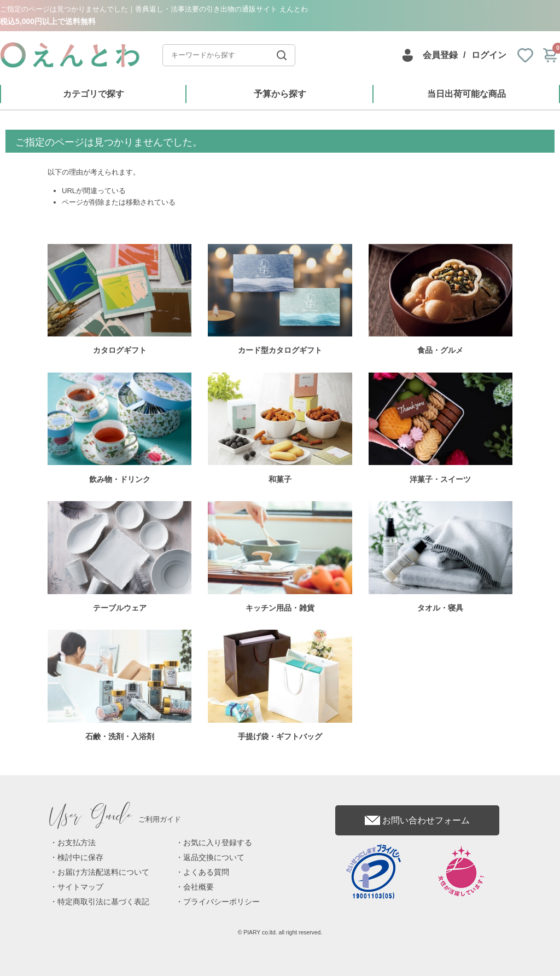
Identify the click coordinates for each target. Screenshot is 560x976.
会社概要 (199, 887)
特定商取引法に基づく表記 (103, 902)
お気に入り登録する (218, 843)
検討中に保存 (80, 858)
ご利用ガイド (115, 819)
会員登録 (440, 55)
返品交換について (214, 858)
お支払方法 (77, 843)
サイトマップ (80, 887)
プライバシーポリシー (221, 902)
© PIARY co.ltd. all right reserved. (280, 933)
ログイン (489, 55)
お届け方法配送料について (103, 872)
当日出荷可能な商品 (466, 94)
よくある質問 (206, 872)
